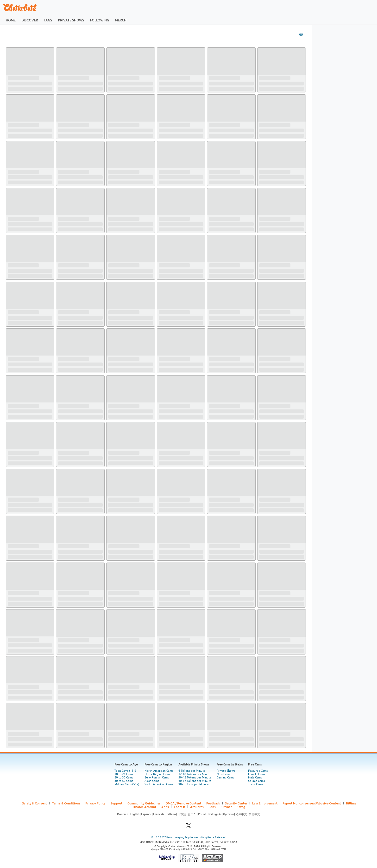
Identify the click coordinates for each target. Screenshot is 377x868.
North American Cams (159, 771)
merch (121, 20)
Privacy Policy (95, 803)
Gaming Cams (225, 777)
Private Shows (226, 771)
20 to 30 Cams (124, 777)
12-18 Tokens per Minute (195, 774)
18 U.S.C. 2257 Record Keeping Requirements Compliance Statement (188, 837)
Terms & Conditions (66, 803)
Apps (165, 807)
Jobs (212, 807)
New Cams (223, 774)
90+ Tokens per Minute (194, 784)
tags (48, 20)
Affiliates (197, 807)
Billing (351, 803)
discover (30, 20)
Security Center (236, 803)
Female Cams (257, 774)
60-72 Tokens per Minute (195, 781)
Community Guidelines (144, 803)
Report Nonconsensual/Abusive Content (312, 803)
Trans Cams (255, 784)
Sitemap (227, 807)
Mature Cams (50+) (127, 784)
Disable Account (145, 807)
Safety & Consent (35, 803)
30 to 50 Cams (124, 781)
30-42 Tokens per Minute (195, 777)
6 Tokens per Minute (192, 771)
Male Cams (255, 777)
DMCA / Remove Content (183, 803)
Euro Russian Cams (157, 777)
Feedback (213, 803)
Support (116, 803)
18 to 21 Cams (124, 774)
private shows (71, 20)
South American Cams (159, 784)
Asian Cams (152, 781)
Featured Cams (258, 771)
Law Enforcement (265, 803)
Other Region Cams (157, 774)
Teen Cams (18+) (125, 771)
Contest (179, 807)
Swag (241, 807)
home (11, 20)
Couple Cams (256, 781)
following (100, 20)
